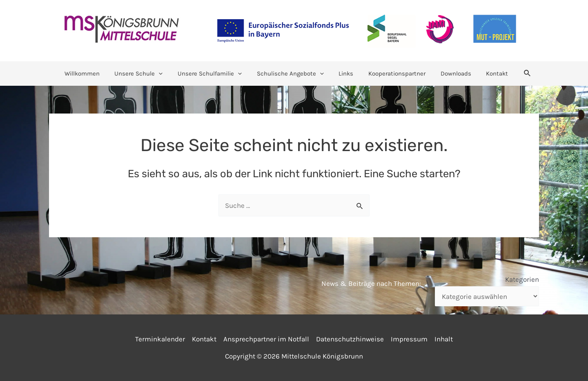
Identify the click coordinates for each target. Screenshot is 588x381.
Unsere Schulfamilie (214, 74)
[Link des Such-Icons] (517, 74)
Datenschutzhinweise (350, 339)
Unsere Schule (145, 74)
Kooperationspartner (393, 74)
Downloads (449, 74)
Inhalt (444, 339)
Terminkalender (160, 339)
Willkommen (91, 74)
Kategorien (522, 279)
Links (345, 74)
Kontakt (488, 74)
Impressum (409, 339)
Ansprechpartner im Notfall (266, 339)
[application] (166, 74)
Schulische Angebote (292, 74)
